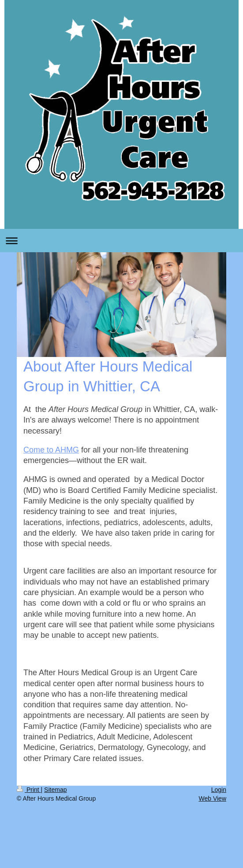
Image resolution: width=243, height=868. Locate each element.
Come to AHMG (51, 450)
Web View (212, 798)
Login (219, 790)
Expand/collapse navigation (121, 241)
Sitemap (55, 790)
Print (29, 790)
